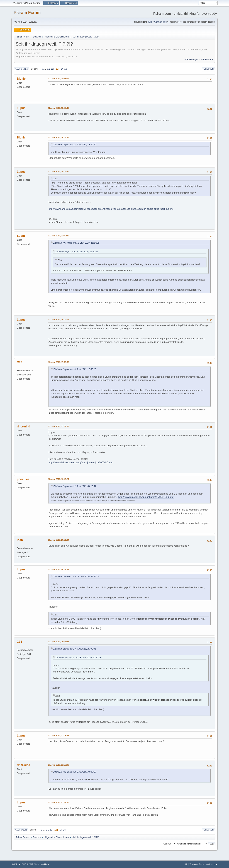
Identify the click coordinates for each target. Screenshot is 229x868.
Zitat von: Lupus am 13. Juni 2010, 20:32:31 (75, 649)
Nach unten (21, 69)
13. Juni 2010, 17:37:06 (59, 426)
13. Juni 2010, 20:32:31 (59, 569)
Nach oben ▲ (212, 864)
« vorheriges (192, 59)
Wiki (150, 22)
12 (52, 69)
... (46, 69)
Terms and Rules (197, 864)
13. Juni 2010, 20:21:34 (59, 540)
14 (62, 69)
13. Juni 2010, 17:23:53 (59, 362)
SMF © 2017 (28, 864)
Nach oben (21, 830)
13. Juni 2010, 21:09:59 (59, 735)
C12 (19, 362)
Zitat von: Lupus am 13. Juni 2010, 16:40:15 (75, 369)
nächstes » (207, 59)
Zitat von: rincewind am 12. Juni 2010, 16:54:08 (76, 243)
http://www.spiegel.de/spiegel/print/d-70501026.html (146, 497)
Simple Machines (42, 864)
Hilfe (186, 864)
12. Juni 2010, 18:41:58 (59, 137)
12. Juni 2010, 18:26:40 (59, 108)
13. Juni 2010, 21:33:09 (59, 765)
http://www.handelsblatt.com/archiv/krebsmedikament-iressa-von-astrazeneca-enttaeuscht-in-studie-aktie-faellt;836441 (111, 209)
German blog (160, 22)
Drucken (209, 69)
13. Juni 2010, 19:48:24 (59, 479)
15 (66, 69)
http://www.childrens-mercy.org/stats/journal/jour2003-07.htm (81, 462)
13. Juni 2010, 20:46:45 (59, 642)
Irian (20, 540)
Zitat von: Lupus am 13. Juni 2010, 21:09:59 (75, 772)
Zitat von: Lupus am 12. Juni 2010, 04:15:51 (75, 486)
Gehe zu (167, 844)
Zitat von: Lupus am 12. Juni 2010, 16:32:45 (77, 252)
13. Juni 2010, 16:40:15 (59, 319)
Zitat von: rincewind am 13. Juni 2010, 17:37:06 (76, 577)
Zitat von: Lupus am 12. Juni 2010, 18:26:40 (75, 145)
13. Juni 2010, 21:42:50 (59, 802)
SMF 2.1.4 (16, 864)
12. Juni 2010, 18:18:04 (59, 79)
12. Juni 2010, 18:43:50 (59, 171)
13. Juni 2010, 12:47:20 (59, 236)
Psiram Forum (27, 12)
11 (49, 69)
